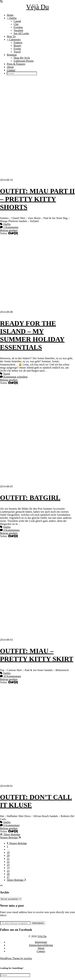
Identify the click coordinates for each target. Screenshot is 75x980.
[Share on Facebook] (10, 233)
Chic (16, 24)
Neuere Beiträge (11, 837)
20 (8, 855)
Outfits (7, 224)
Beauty (17, 46)
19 (8, 852)
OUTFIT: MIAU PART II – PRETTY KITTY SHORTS (37, 199)
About (10, 67)
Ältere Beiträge (10, 834)
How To (11, 36)
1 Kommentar (9, 227)
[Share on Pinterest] (15, 233)
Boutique (12, 55)
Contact (11, 70)
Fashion (18, 43)
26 (8, 874)
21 (8, 859)
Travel (17, 52)
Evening (18, 27)
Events (17, 49)
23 (8, 865)
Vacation (18, 30)
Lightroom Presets (24, 61)
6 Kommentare (10, 825)
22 (8, 862)
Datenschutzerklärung (41, 945)
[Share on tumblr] (17, 233)
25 (8, 871)
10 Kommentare (11, 676)
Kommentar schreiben (14, 377)
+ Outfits (12, 18)
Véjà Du (37, 7)
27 (8, 877)
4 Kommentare (10, 530)
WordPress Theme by (16, 958)
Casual (17, 21)
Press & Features (16, 64)
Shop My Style (22, 58)
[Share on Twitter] (12, 233)
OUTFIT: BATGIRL (30, 498)
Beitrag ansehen (9, 230)
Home (10, 15)
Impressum (41, 942)
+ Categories (14, 39)
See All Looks (21, 33)
